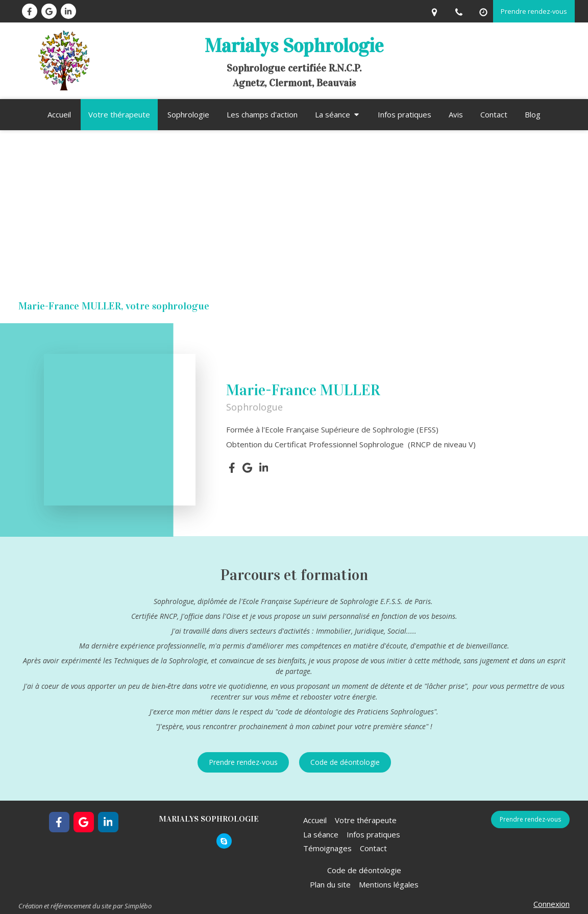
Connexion (552, 904)
